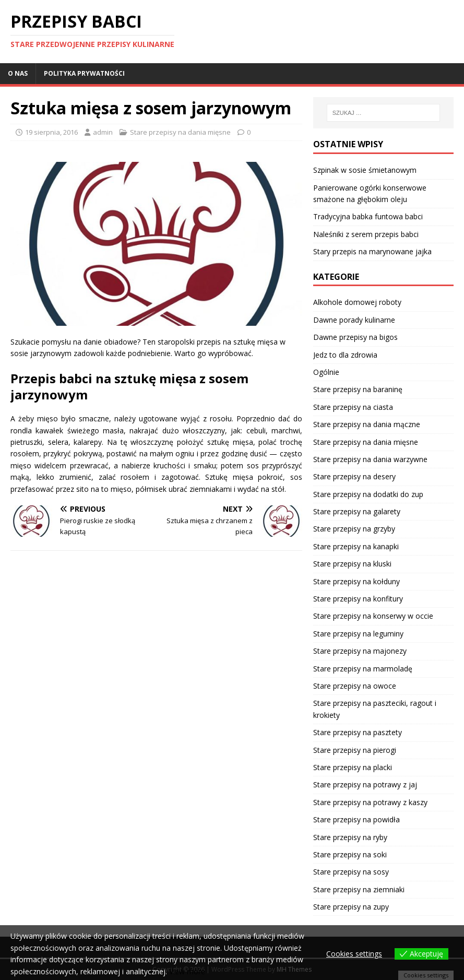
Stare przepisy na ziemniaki (359, 889)
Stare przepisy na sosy (351, 872)
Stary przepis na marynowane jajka (372, 251)
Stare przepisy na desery (354, 476)
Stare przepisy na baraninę (358, 389)
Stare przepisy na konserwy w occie (373, 616)
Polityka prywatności (84, 73)
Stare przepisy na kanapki (356, 546)
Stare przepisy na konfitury (358, 599)
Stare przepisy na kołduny (356, 581)
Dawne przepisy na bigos (355, 337)
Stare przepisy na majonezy (360, 651)
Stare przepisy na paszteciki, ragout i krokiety (375, 709)
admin (103, 132)
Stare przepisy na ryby (350, 837)
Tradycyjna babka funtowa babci (368, 216)
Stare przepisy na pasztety (358, 732)
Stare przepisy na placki (353, 767)
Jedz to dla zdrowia (345, 355)
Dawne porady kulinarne (354, 320)
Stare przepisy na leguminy (358, 634)
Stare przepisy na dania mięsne (180, 132)
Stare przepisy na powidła (356, 819)
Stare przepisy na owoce (355, 686)
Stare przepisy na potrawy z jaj (365, 784)
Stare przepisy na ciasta (353, 407)
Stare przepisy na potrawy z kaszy (370, 802)
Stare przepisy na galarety (357, 511)
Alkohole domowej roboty (357, 302)
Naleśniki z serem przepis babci (366, 234)
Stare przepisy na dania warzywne (370, 459)
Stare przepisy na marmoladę (363, 669)
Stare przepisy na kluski (352, 564)
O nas (18, 73)
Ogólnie (326, 372)
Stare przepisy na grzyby (354, 529)
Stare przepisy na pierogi (355, 750)
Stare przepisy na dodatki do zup (368, 494)
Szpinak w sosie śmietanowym (365, 170)
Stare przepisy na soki (350, 854)
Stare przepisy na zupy (351, 907)
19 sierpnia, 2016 (51, 132)
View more (187, 971)
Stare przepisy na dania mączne (367, 424)
